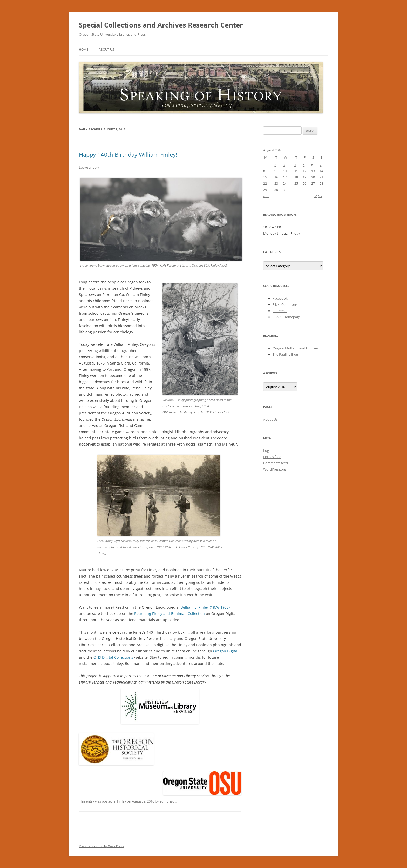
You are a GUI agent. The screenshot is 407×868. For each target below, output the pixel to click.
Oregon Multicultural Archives (296, 348)
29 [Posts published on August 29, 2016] (265, 190)
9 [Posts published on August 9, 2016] (275, 171)
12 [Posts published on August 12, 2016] (304, 171)
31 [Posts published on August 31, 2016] (285, 190)
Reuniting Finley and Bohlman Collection (169, 614)
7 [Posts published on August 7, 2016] (320, 165)
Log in (268, 450)
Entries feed (272, 457)
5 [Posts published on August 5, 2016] (304, 165)
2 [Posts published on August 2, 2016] (275, 165)
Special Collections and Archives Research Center (161, 25)
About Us (106, 49)
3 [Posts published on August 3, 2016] (284, 165)
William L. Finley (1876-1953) (205, 607)
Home (84, 49)
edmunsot (168, 801)
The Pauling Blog (285, 354)
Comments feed (276, 463)
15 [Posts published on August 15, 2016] (265, 177)
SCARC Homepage (287, 317)
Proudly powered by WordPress (101, 846)
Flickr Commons (285, 304)
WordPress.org (275, 469)
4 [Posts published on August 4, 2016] (295, 165)
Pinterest (280, 311)
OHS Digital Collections (114, 657)
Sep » (318, 196)
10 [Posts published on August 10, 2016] (285, 171)
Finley (122, 801)
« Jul (266, 196)
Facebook (280, 298)
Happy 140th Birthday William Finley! (128, 154)
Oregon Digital (226, 651)
